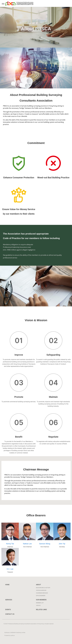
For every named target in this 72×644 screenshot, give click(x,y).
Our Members (41, 600)
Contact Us (10, 614)
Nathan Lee (27, 544)
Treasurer (10, 572)
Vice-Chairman (27, 547)
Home (7, 585)
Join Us (38, 605)
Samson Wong (45, 544)
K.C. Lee (10, 569)
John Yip (62, 544)
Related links (41, 610)
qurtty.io (13, 636)
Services (9, 600)
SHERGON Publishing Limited (18, 633)
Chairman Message (42, 593)
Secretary (62, 547)
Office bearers (41, 596)
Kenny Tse (10, 544)
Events (8, 610)
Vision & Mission (41, 590)
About (38, 585)
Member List (40, 603)
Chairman (10, 547)
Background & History (43, 588)
